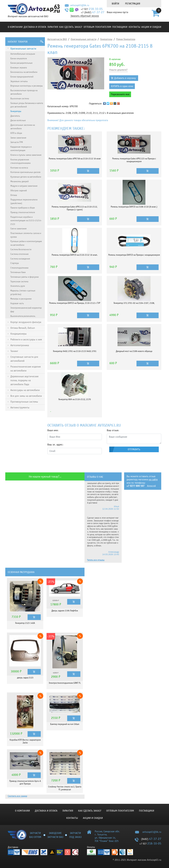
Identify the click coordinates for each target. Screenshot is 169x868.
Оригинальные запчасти (84, 39)
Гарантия (53, 27)
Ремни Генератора (126, 39)
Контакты (134, 27)
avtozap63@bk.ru (80, 5)
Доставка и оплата (35, 27)
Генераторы (106, 39)
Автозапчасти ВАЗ (57, 39)
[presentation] (72, 463)
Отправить (134, 449)
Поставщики (120, 27)
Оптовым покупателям (97, 27)
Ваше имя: (53, 430)
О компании (15, 27)
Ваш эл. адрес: (55, 445)
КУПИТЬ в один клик (122, 86)
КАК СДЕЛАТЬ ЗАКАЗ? (71, 27)
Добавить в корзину (125, 78)
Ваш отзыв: (113, 430)
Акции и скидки (151, 27)
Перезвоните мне (120, 94)
